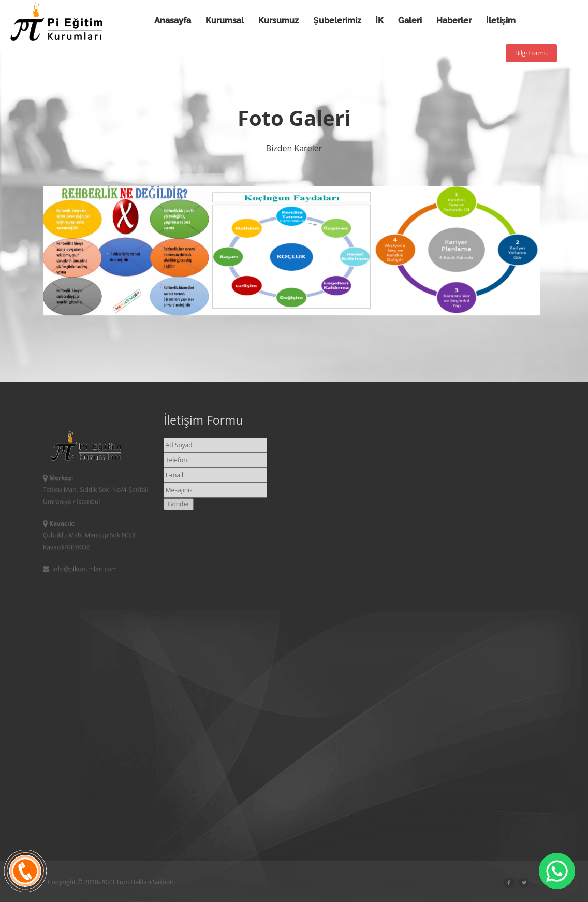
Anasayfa (173, 20)
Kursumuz (278, 20)
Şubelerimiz (337, 20)
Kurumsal (225, 20)
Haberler (454, 20)
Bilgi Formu (531, 53)
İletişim (501, 20)
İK (380, 20)
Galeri (410, 20)
